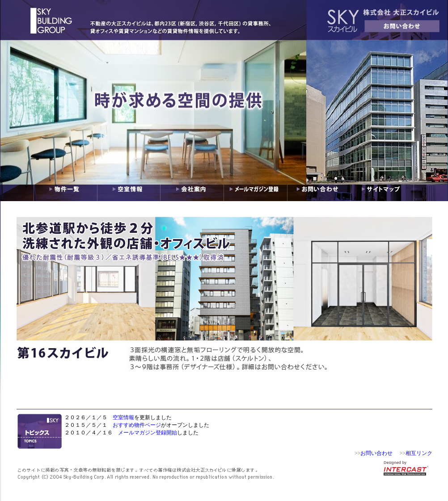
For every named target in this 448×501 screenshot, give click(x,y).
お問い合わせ (376, 453)
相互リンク (419, 453)
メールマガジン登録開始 (148, 433)
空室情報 (123, 417)
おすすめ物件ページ (137, 425)
